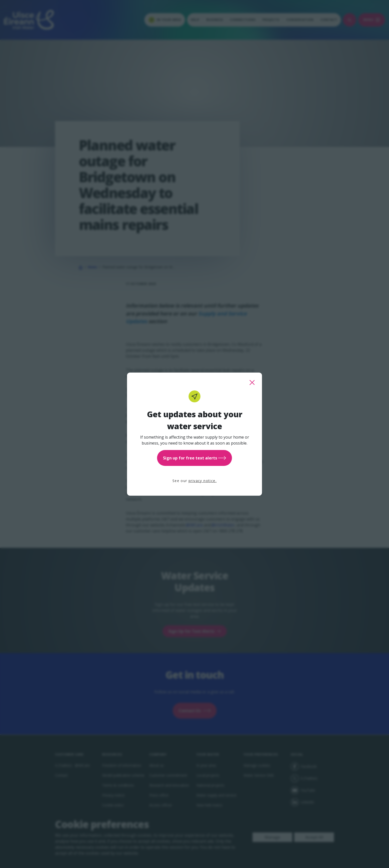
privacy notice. (203, 481)
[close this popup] (252, 382)
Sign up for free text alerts (194, 458)
